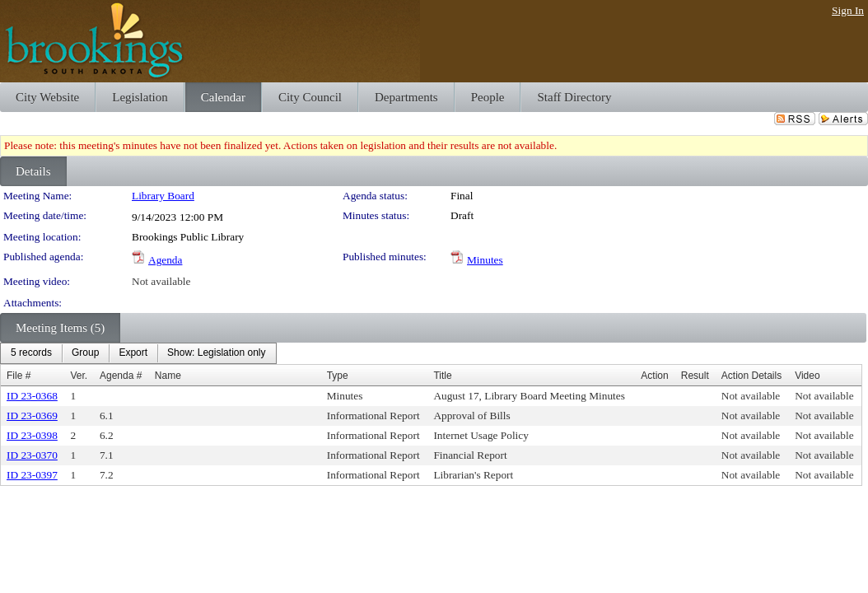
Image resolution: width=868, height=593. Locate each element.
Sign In (848, 10)
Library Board (163, 196)
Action (654, 376)
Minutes (485, 260)
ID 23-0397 (32, 475)
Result (695, 376)
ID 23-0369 (32, 416)
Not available (161, 281)
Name (168, 376)
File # (19, 376)
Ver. (79, 376)
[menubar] (138, 353)
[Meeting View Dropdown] (216, 353)
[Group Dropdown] (85, 353)
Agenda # (121, 376)
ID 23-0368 (32, 396)
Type (338, 376)
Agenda (165, 260)
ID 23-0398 (32, 435)
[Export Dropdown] (133, 353)
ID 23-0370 (32, 455)
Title (442, 376)
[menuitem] (31, 353)
